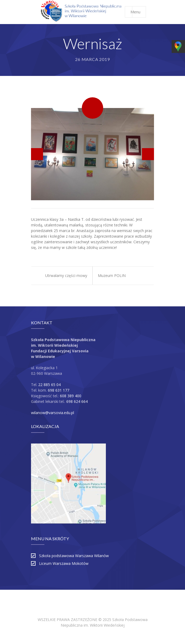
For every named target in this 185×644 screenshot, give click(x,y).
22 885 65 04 (49, 385)
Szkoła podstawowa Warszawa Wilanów (74, 556)
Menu (138, 12)
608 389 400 (71, 396)
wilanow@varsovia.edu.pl (53, 413)
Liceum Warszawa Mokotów (64, 563)
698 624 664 (77, 401)
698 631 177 (59, 390)
